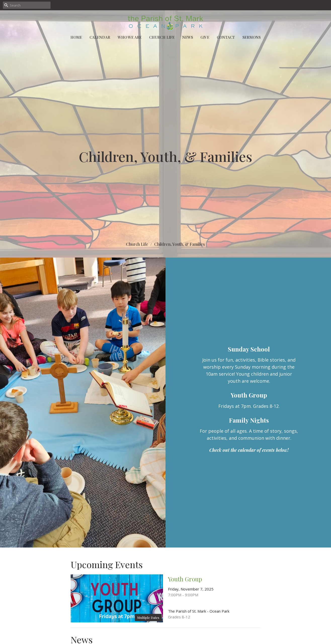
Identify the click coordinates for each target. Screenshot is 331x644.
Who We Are (130, 37)
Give (205, 37)
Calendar (100, 37)
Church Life (162, 37)
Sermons (252, 37)
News (188, 37)
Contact (226, 37)
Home (76, 37)
